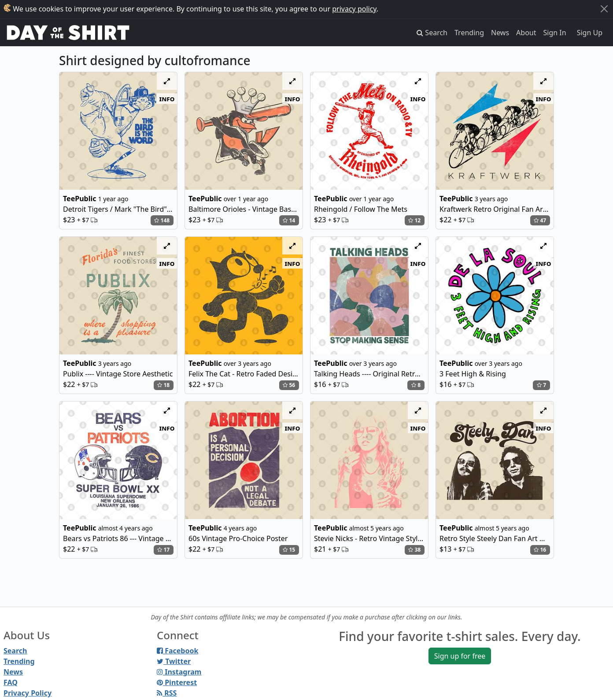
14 (289, 220)
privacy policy (354, 9)
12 (414, 220)
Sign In (555, 33)
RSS (167, 693)
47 (540, 220)
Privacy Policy (28, 693)
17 (163, 550)
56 (289, 385)
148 (162, 220)
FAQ (11, 682)
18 (163, 385)
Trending (469, 33)
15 (289, 550)
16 (540, 550)
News (500, 33)
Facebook (177, 651)
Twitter (174, 661)
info (167, 99)
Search (15, 651)
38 (414, 550)
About (526, 33)
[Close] (604, 9)
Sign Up (590, 33)
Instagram (179, 672)
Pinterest (177, 682)
